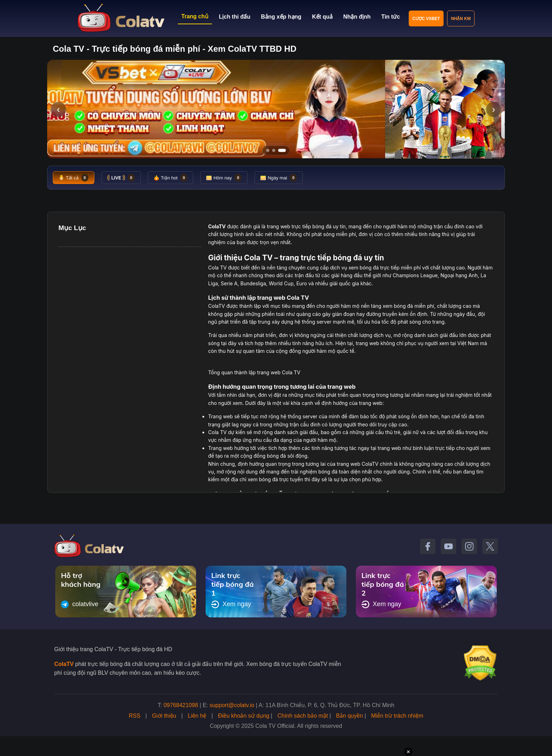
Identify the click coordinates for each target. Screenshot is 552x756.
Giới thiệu (164, 716)
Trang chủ (195, 16)
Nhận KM (461, 19)
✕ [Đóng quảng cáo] (408, 752)
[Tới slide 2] (274, 150)
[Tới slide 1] (268, 150)
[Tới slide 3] (282, 150)
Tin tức (391, 17)
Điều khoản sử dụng (244, 716)
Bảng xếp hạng (281, 17)
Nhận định (357, 17)
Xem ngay (231, 604)
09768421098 (181, 705)
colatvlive (80, 604)
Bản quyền (349, 716)
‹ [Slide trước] (58, 109)
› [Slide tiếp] (493, 109)
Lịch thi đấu (235, 17)
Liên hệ (197, 716)
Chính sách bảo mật (303, 716)
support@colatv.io (232, 705)
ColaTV (64, 664)
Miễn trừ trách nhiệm (397, 716)
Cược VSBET (426, 19)
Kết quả (322, 17)
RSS (135, 716)
